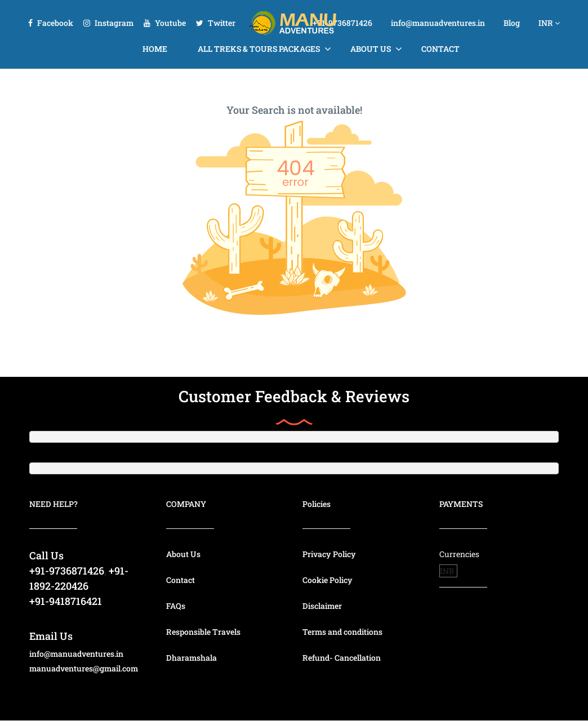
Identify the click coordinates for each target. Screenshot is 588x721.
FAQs (176, 606)
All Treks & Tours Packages (259, 49)
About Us (371, 49)
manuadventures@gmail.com (84, 668)
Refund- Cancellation (342, 658)
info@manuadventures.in (438, 23)
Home (155, 49)
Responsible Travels (203, 632)
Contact (440, 49)
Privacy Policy (329, 554)
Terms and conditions (342, 632)
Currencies (459, 554)
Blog (512, 23)
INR (549, 23)
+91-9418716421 (66, 601)
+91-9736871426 (342, 23)
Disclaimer (322, 606)
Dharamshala (191, 658)
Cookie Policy (328, 580)
